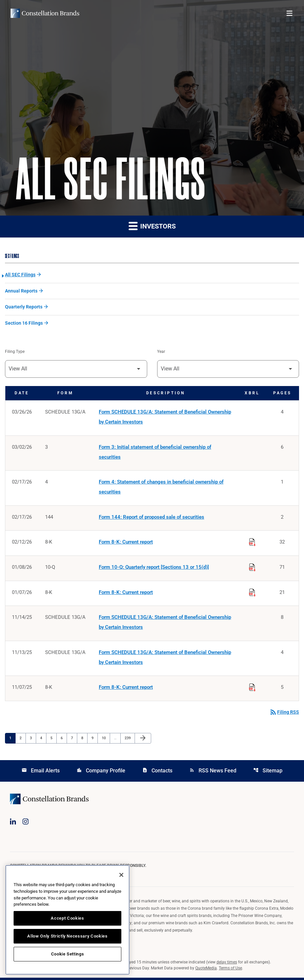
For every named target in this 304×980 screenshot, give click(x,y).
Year (161, 352)
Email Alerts (41, 773)
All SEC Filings (20, 275)
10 (106, 740)
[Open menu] (289, 13)
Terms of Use (230, 970)
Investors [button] (152, 226)
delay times (227, 964)
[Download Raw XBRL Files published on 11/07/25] (252, 688)
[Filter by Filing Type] (76, 369)
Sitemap (268, 773)
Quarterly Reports (24, 307)
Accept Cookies (67, 918)
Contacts (157, 773)
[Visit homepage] (45, 13)
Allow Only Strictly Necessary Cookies (67, 936)
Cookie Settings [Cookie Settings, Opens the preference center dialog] (68, 954)
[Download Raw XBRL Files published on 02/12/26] (252, 543)
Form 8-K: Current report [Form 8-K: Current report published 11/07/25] (126, 689)
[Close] (121, 875)
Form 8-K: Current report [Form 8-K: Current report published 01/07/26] (126, 594)
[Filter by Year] (228, 369)
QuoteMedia (206, 970)
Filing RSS (284, 714)
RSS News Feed (213, 773)
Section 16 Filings (24, 324)
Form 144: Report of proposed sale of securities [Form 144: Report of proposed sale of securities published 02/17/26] (152, 518)
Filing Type (15, 352)
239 (128, 740)
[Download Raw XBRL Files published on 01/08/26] (252, 568)
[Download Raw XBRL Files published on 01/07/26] (252, 593)
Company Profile (101, 773)
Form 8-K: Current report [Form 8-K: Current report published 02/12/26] (126, 544)
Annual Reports (21, 291)
